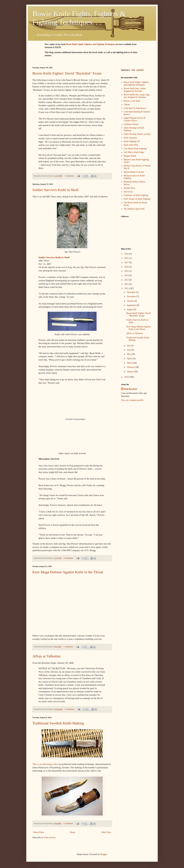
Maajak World (130, 156)
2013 (127, 280)
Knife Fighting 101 (132, 141)
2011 (127, 288)
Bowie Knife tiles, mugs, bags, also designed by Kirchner (137, 96)
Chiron (127, 105)
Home (73, 832)
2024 (127, 254)
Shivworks (128, 192)
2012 (127, 284)
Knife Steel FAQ (131, 145)
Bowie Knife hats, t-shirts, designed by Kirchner (135, 90)
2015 (127, 271)
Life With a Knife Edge (134, 152)
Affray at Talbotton (46, 656)
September (132, 305)
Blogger (103, 854)
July (129, 346)
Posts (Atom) (50, 837)
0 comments (69, 558)
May (129, 354)
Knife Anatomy (130, 138)
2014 (127, 275)
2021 (127, 258)
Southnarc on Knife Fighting (136, 195)
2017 (127, 263)
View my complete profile (132, 400)
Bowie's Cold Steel (132, 101)
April (129, 359)
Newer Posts (39, 832)
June (129, 350)
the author (138, 70)
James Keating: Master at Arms (137, 134)
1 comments (69, 176)
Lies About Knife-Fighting (135, 149)
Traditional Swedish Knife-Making (58, 723)
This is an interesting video (45, 764)
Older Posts (106, 832)
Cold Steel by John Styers (135, 108)
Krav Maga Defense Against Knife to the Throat (68, 572)
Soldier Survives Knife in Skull (55, 190)
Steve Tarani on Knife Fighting (137, 199)
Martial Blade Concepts (134, 172)
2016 (127, 267)
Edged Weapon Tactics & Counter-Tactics (135, 119)
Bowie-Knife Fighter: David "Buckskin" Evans (67, 73)
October (131, 301)
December (132, 292)
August (130, 309)
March (130, 363)
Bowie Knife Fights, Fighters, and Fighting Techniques (137, 84)
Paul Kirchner (131, 389)
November (132, 296)
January (130, 372)
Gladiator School (131, 124)
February (131, 367)
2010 (127, 377)
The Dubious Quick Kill (134, 209)
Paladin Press (130, 188)
